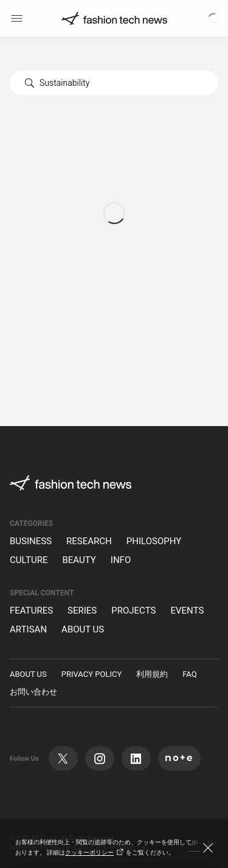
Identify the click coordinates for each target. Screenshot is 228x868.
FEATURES (31, 611)
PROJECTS (133, 611)
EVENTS (187, 611)
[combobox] (114, 83)
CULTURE (29, 560)
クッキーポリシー (95, 853)
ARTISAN (28, 630)
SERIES (82, 611)
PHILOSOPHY (154, 541)
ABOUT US (83, 630)
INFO (121, 560)
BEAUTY (79, 560)
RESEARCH (89, 541)
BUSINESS (31, 541)
